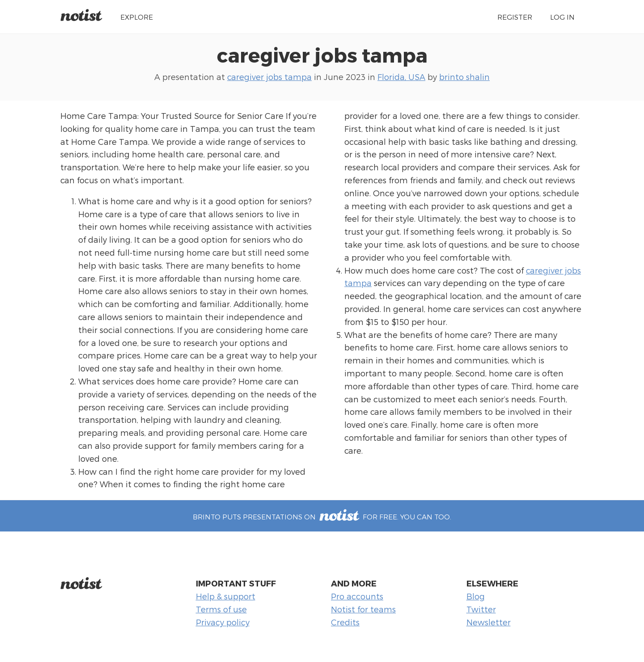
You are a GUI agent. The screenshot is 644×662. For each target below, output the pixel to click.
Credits (345, 622)
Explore (137, 17)
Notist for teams (363, 609)
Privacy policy (223, 622)
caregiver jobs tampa (322, 55)
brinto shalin (464, 77)
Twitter (481, 609)
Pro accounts (357, 596)
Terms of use (221, 609)
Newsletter (489, 622)
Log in (562, 17)
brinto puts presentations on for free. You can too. (322, 517)
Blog (476, 596)
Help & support (226, 596)
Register (515, 17)
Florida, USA (401, 77)
